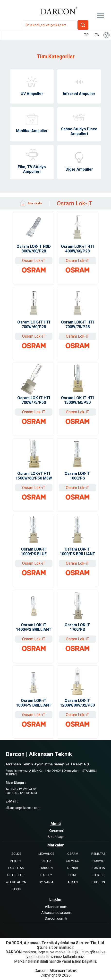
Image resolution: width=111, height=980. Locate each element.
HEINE (73, 875)
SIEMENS (73, 861)
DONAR (73, 868)
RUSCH (16, 889)
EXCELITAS (16, 868)
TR (86, 35)
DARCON (46, 868)
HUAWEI (98, 861)
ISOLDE (16, 854)
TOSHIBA (98, 868)
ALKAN (73, 882)
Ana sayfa (30, 203)
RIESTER (98, 875)
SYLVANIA (46, 882)
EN (97, 35)
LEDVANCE (46, 854)
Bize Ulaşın (56, 837)
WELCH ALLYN (16, 882)
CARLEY (46, 875)
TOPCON (98, 882)
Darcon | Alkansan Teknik (56, 971)
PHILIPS (16, 861)
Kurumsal (56, 831)
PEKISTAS (98, 854)
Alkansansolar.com (56, 913)
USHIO (46, 861)
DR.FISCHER (16, 875)
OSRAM (73, 854)
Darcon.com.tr (56, 919)
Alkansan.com (56, 907)
